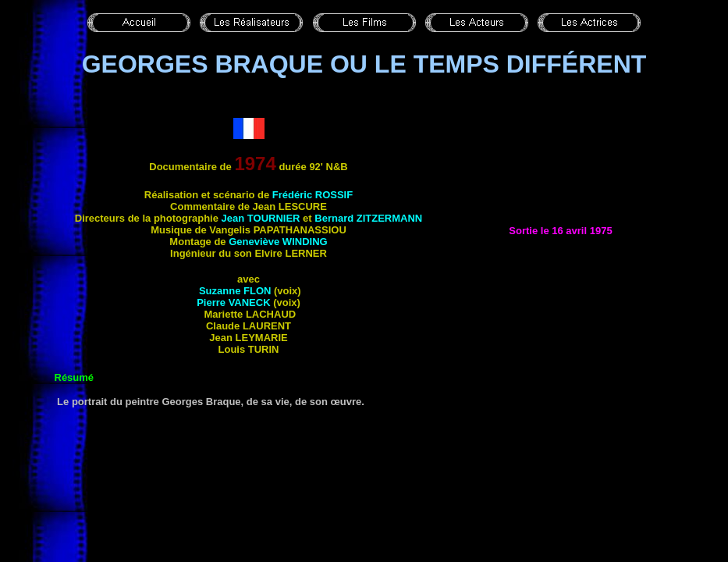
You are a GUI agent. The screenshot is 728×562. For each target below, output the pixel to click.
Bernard (368, 218)
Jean (261, 218)
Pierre (233, 302)
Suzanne (233, 291)
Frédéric (313, 195)
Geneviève (278, 242)
